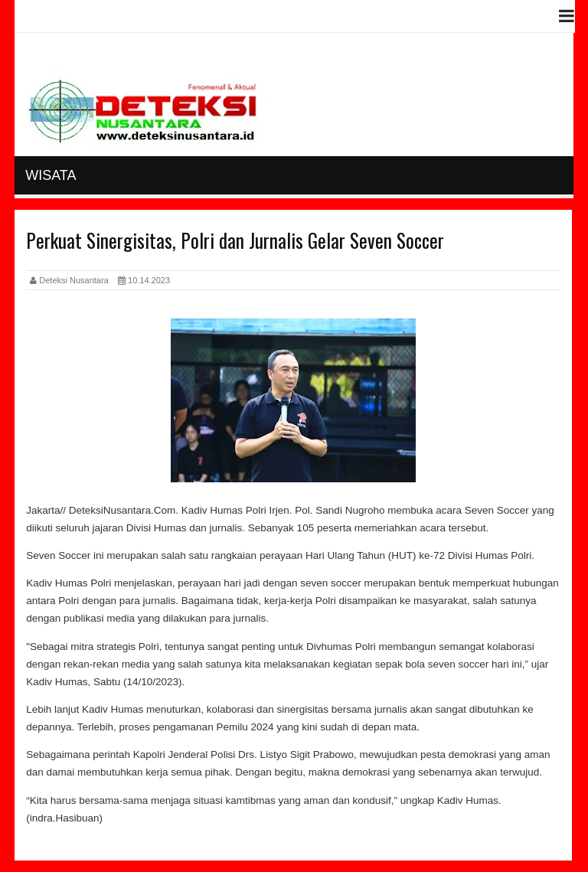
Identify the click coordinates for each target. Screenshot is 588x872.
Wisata (51, 175)
